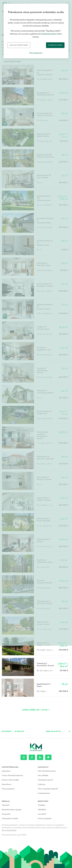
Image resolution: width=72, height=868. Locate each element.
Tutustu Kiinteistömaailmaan (12, 775)
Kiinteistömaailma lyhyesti (12, 810)
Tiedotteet (6, 805)
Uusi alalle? (42, 814)
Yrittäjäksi (41, 805)
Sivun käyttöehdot (9, 830)
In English (19, 731)
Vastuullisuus (7, 784)
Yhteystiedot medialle (10, 818)
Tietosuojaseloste (8, 789)
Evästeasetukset (44, 793)
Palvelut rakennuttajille (10, 780)
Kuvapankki (6, 814)
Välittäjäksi (42, 810)
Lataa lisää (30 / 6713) (35, 710)
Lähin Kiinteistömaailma (47, 771)
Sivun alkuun (69, 731)
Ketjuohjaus (6, 771)
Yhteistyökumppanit (45, 780)
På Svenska (7, 731)
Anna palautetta (53, 731)
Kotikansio (42, 784)
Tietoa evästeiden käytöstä (48, 789)
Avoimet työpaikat (45, 818)
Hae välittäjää (43, 775)
